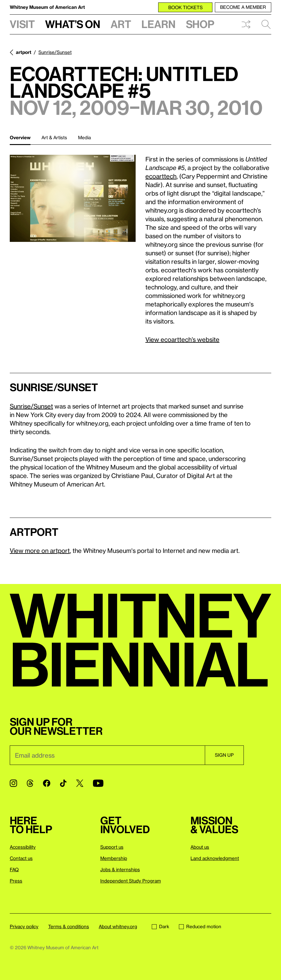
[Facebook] (47, 783)
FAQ (14, 869)
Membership (114, 858)
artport (24, 52)
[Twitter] (80, 783)
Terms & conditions (69, 926)
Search (266, 24)
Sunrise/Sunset (55, 52)
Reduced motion (200, 926)
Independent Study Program (131, 881)
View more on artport (40, 550)
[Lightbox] (73, 198)
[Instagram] (13, 783)
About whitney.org (118, 926)
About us (200, 847)
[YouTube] (98, 783)
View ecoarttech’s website (182, 339)
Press (16, 881)
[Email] (107, 755)
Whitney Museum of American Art (47, 7)
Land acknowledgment (215, 858)
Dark (160, 926)
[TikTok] (63, 783)
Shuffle (246, 24)
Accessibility (23, 847)
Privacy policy (24, 926)
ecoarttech (161, 176)
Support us (112, 847)
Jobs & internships (120, 869)
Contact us (21, 858)
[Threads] (30, 783)
